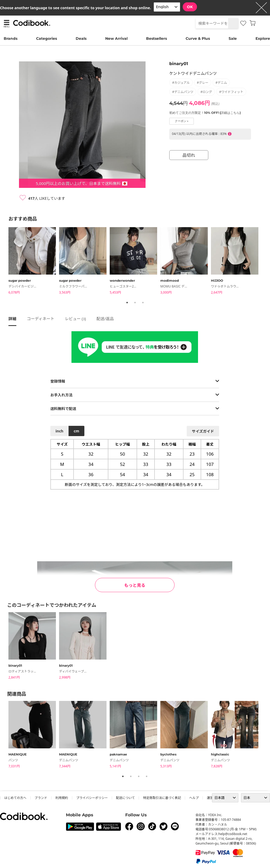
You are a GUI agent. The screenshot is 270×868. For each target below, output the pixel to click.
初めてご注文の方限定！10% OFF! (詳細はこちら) (205, 113)
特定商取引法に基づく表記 (162, 798)
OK (190, 7)
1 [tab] (127, 303)
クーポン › (182, 121)
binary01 (179, 64)
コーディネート (41, 319)
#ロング (206, 92)
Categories (47, 38)
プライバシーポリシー (92, 798)
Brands (11, 38)
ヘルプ (194, 798)
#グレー (203, 83)
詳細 (12, 319)
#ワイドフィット (231, 92)
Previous (4, 262)
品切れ (189, 155)
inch (60, 431)
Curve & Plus (198, 38)
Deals (81, 38)
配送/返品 (105, 319)
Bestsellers (156, 38)
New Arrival (116, 38)
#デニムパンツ (183, 92)
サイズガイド (203, 431)
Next (266, 262)
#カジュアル (181, 83)
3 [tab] (143, 303)
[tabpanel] (34, 262)
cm (76, 431)
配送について (126, 798)
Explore (263, 38)
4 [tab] (147, 776)
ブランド (41, 798)
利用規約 (62, 798)
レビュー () (75, 319)
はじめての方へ (15, 798)
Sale (233, 38)
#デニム (221, 83)
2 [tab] (135, 303)
